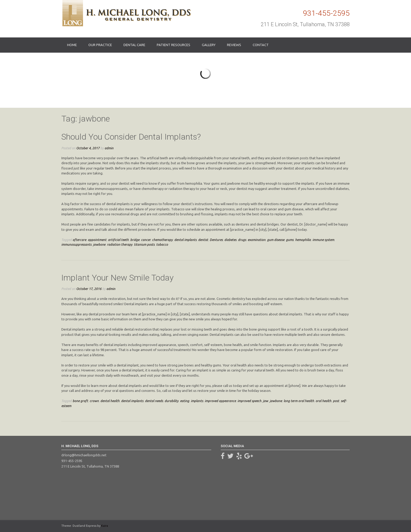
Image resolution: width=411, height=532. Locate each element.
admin (109, 148)
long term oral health (299, 401)
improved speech (249, 401)
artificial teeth (118, 240)
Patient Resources (174, 45)
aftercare (79, 240)
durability (172, 401)
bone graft (80, 401)
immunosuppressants (76, 244)
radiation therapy (120, 244)
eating (185, 401)
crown (94, 401)
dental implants (185, 240)
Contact (261, 45)
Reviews (234, 45)
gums (290, 240)
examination (257, 240)
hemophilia (303, 240)
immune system (323, 240)
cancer (146, 240)
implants (197, 401)
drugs (242, 240)
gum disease (276, 240)
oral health (323, 401)
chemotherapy (162, 240)
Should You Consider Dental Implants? (131, 137)
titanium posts (144, 244)
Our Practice (100, 45)
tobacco (162, 244)
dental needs (154, 401)
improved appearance (220, 401)
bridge (135, 240)
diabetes (230, 240)
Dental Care (134, 45)
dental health (110, 401)
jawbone (99, 244)
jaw (266, 401)
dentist (203, 240)
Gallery (209, 45)
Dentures (216, 240)
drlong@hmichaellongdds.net (84, 455)
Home (72, 45)
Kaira (105, 526)
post (336, 401)
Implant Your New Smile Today (117, 278)
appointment (97, 240)
